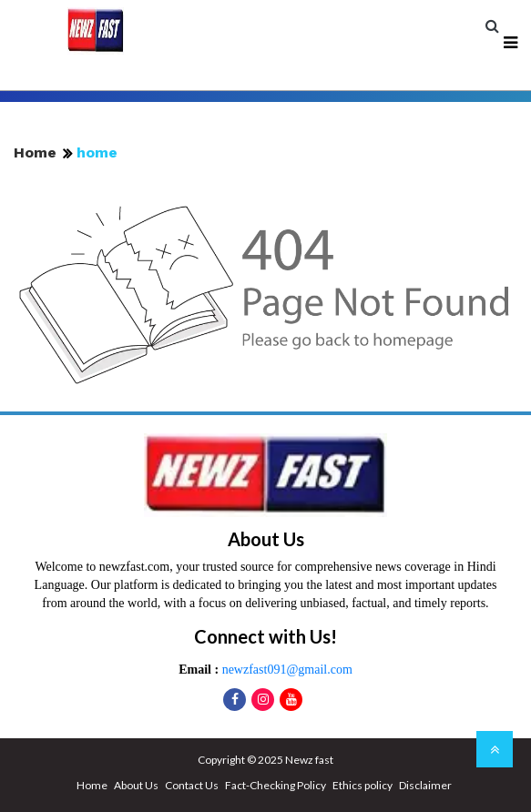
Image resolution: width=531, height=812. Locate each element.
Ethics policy (363, 785)
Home (35, 152)
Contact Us (192, 785)
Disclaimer (425, 785)
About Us (136, 785)
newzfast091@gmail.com (286, 670)
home (97, 152)
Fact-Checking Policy (276, 785)
